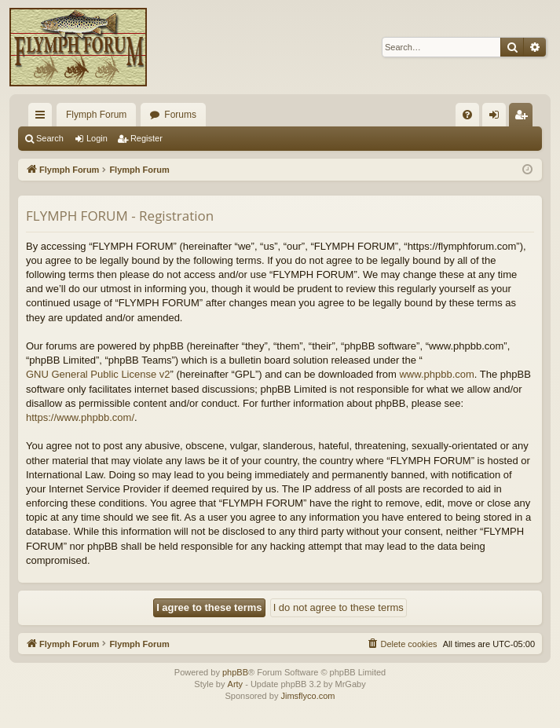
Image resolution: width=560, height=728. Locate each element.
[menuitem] (467, 115)
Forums (180, 115)
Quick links (43, 118)
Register (146, 138)
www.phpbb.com (436, 374)
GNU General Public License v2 (98, 374)
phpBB (235, 672)
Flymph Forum (96, 115)
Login (97, 138)
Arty (236, 684)
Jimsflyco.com (307, 696)
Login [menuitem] (498, 118)
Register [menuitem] (524, 118)
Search (50, 138)
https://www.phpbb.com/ (80, 417)
